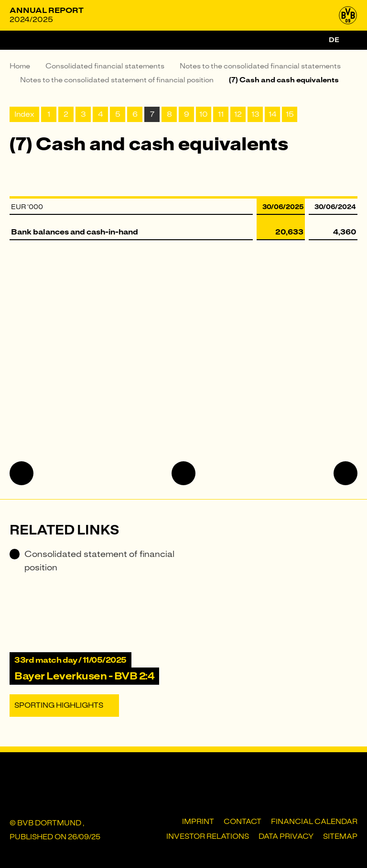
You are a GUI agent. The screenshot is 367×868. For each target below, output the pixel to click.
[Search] (352, 40)
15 (290, 114)
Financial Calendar (314, 822)
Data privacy (286, 836)
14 (273, 114)
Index (24, 114)
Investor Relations (208, 836)
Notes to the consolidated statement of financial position (117, 80)
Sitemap (340, 836)
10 (204, 114)
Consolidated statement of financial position (92, 561)
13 (255, 114)
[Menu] (19, 40)
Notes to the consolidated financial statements (260, 66)
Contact (243, 822)
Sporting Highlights (59, 705)
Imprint (198, 822)
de (334, 40)
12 (238, 114)
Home (20, 66)
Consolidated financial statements (105, 66)
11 (221, 114)
